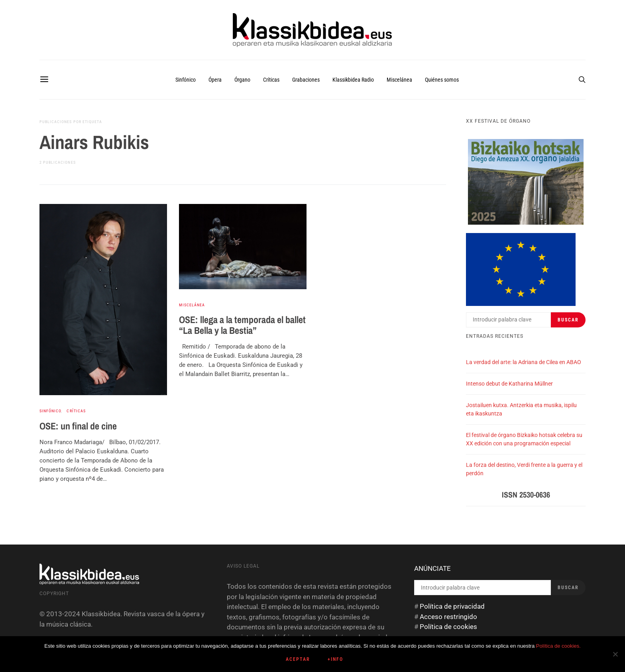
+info (335, 659)
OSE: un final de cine (78, 426)
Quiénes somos (442, 80)
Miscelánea (399, 80)
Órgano (242, 80)
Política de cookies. (558, 646)
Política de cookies (448, 627)
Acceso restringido (448, 617)
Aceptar (298, 659)
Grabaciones (306, 80)
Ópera (215, 80)
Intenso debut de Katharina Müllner (509, 384)
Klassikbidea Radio (353, 80)
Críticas (271, 80)
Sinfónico (186, 80)
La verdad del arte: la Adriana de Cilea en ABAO (524, 362)
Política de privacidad (452, 606)
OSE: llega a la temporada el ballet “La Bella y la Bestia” (242, 325)
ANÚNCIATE (432, 568)
